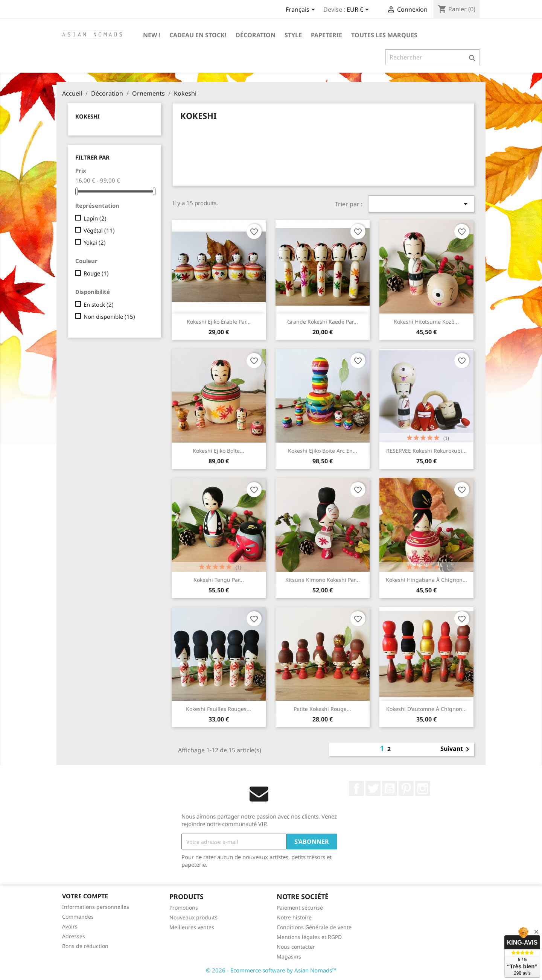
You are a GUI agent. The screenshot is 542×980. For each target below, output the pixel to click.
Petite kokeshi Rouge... (322, 709)
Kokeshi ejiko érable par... (219, 322)
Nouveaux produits (193, 917)
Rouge (96, 273)
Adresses (74, 936)
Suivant (456, 749)
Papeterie (327, 35)
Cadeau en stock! (198, 35)
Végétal (99, 230)
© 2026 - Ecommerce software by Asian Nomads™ (271, 970)
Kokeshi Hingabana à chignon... (426, 580)
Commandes (78, 917)
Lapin (95, 218)
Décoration (256, 35)
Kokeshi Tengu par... (219, 580)
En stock (99, 304)
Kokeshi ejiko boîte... (218, 451)
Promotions (184, 908)
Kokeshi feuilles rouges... (218, 709)
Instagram (423, 788)
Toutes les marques (384, 35)
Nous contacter (296, 947)
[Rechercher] (433, 57)
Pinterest (406, 788)
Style (293, 35)
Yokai (95, 242)
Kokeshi (88, 116)
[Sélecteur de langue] (302, 10)
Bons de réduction (85, 946)
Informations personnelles (96, 907)
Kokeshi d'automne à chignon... (426, 709)
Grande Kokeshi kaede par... (323, 322)
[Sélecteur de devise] (359, 10)
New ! (152, 35)
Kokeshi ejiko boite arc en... (323, 451)
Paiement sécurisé (300, 908)
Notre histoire (294, 917)
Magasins (289, 956)
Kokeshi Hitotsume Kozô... (426, 322)
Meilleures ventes (192, 927)
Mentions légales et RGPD (309, 937)
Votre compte (85, 896)
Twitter (373, 788)
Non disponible (109, 317)
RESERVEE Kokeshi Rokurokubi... (426, 451)
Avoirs (70, 926)
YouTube (390, 788)
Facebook (356, 788)
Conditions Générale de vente (314, 927)
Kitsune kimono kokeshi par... (323, 580)
